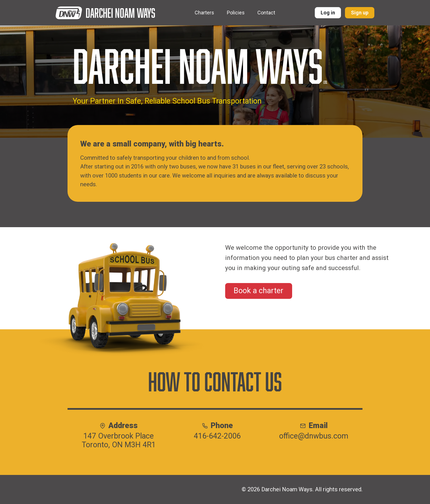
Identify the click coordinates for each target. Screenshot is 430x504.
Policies (236, 13)
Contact (266, 13)
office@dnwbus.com (314, 436)
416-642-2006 (217, 436)
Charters (204, 13)
